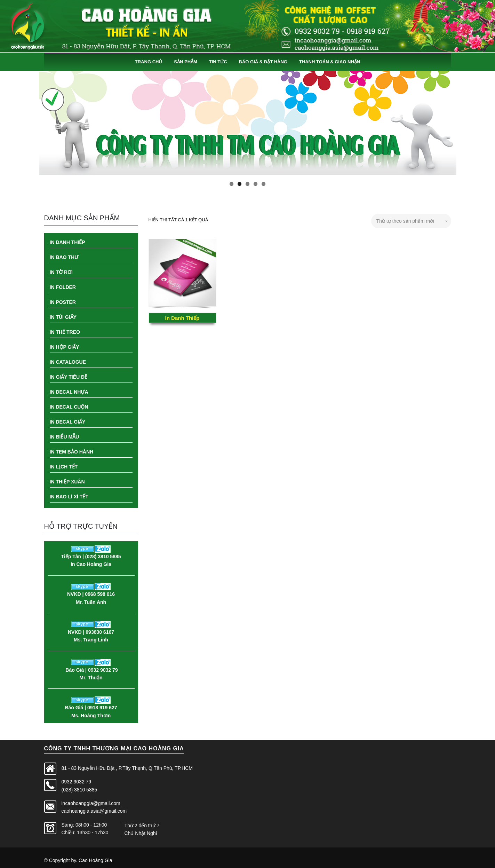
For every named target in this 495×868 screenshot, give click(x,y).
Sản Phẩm (186, 62)
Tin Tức (218, 62)
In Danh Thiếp (182, 318)
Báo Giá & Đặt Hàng (263, 62)
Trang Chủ (149, 62)
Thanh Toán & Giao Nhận (330, 62)
